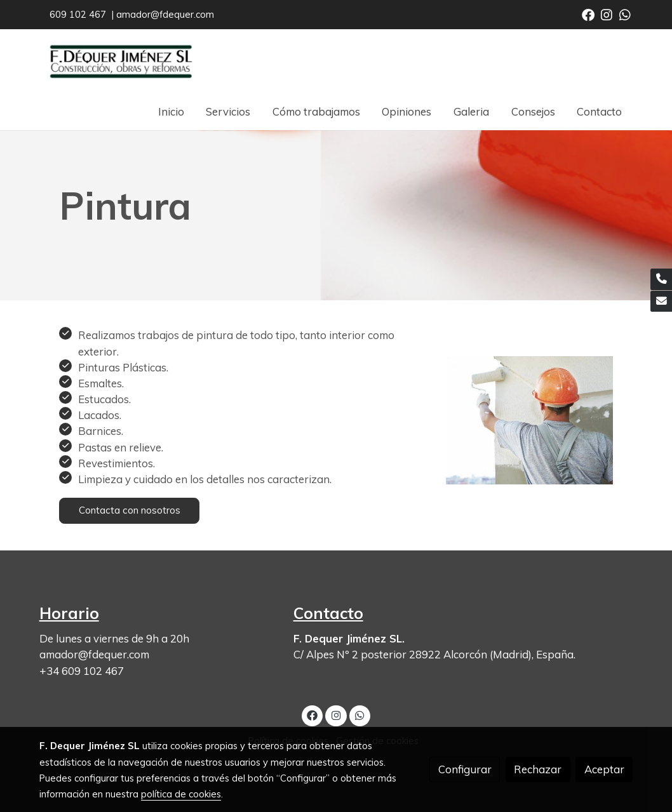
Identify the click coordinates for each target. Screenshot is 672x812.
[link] (121, 61)
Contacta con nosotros (130, 510)
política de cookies (181, 794)
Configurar (465, 769)
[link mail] (661, 302)
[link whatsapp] (625, 14)
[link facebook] (588, 14)
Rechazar (538, 769)
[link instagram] (607, 14)
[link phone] (661, 279)
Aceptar (604, 769)
